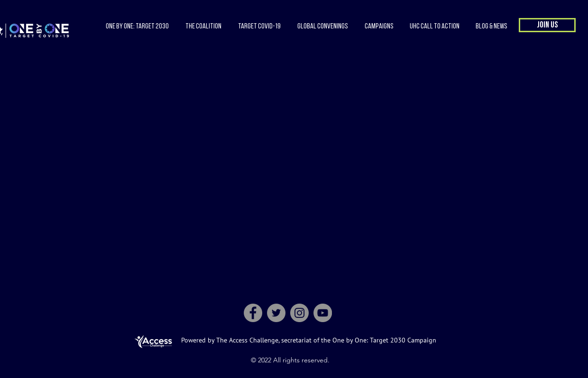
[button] (203, 27)
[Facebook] (253, 313)
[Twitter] (276, 313)
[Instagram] (299, 313)
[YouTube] (323, 313)
